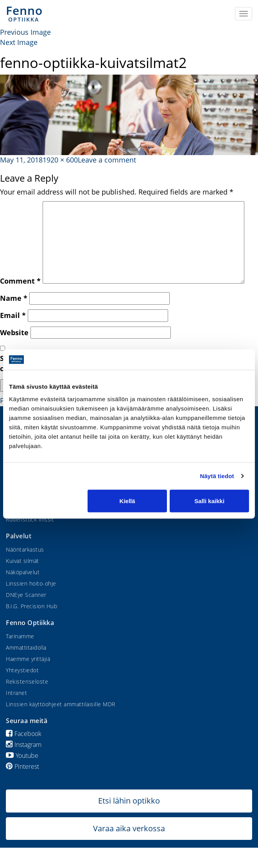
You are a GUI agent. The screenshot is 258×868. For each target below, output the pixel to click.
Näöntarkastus (25, 549)
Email (13, 315)
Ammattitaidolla (26, 647)
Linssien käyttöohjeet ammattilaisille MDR (61, 704)
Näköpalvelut (23, 572)
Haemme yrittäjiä (28, 659)
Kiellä (127, 501)
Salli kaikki (209, 501)
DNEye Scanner (26, 595)
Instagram (24, 745)
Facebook (24, 734)
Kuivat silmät (22, 561)
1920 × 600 (60, 160)
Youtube (22, 755)
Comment (20, 281)
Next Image (19, 42)
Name (14, 298)
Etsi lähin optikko (129, 801)
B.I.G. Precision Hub (31, 606)
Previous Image (25, 32)
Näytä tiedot (217, 476)
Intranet (16, 693)
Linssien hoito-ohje (31, 583)
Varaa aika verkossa (129, 828)
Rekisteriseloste (27, 681)
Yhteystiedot (22, 670)
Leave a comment (107, 160)
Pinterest (22, 766)
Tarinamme (20, 636)
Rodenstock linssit (30, 519)
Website (14, 332)
